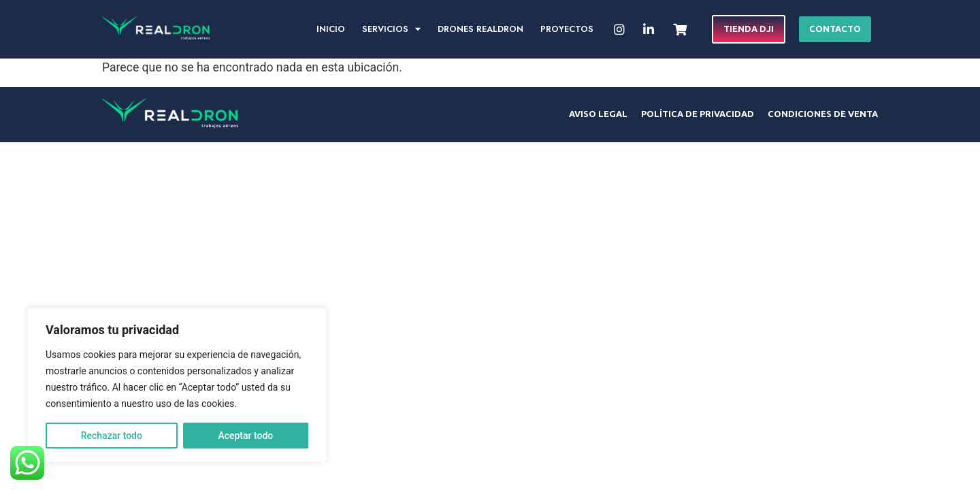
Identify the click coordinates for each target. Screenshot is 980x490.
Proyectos (567, 29)
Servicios (391, 30)
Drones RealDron (480, 29)
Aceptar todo (245, 436)
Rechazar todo (112, 436)
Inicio (331, 29)
